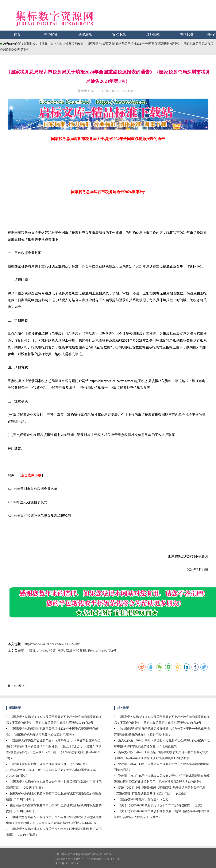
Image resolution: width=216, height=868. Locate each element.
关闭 (23, 686)
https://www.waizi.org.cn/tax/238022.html (53, 644)
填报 (32, 651)
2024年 (42, 651)
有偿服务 (187, 34)
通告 (91, 651)
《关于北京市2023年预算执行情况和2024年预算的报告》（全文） (161, 805)
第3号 (112, 651)
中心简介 (51, 34)
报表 (61, 651)
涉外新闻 (153, 34)
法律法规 (85, 34)
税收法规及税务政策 (70, 44)
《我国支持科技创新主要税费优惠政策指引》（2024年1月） (49, 764)
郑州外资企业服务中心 (39, 44)
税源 (52, 651)
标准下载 (119, 34)
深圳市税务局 (76, 651)
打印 (12, 686)
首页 (17, 34)
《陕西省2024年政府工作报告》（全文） (145, 799)
